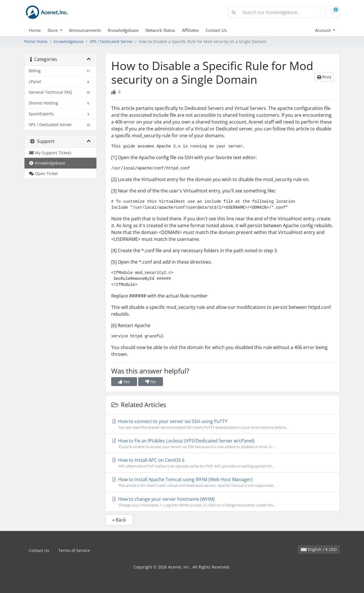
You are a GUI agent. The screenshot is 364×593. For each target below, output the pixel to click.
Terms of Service (74, 550)
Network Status (160, 30)
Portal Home (36, 41)
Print (324, 77)
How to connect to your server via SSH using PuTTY (223, 424)
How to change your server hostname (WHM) (223, 502)
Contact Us (216, 30)
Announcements (85, 30)
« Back (119, 520)
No (151, 382)
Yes (124, 382)
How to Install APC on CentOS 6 (223, 463)
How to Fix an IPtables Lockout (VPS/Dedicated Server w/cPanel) (223, 444)
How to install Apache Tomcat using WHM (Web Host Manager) (223, 482)
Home (35, 30)
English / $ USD (319, 549)
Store (53, 30)
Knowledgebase (123, 30)
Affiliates (190, 30)
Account (323, 30)
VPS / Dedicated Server (111, 41)
